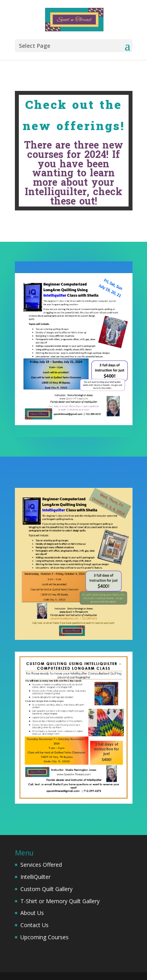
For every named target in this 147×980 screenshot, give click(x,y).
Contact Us (34, 925)
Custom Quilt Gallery (46, 889)
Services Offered (41, 865)
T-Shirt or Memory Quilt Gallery (60, 901)
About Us (32, 913)
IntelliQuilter (35, 877)
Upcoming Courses (44, 937)
